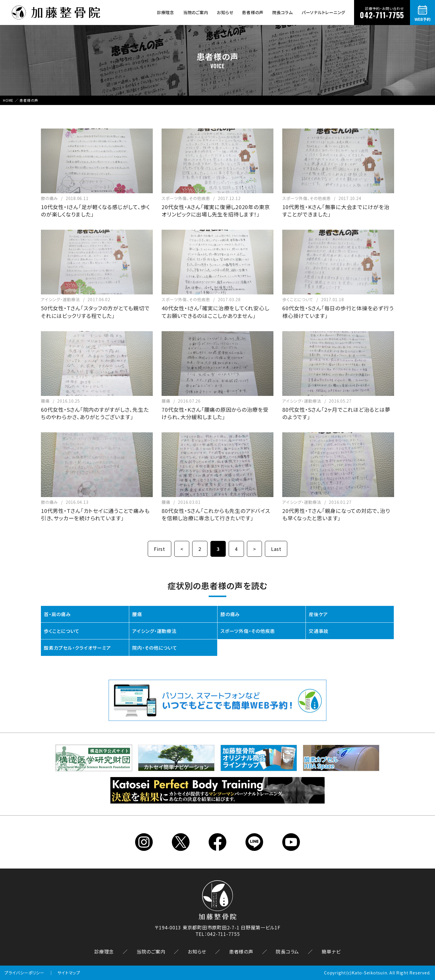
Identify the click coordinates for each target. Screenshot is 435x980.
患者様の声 (253, 12)
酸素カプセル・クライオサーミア (77, 648)
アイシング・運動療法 (154, 631)
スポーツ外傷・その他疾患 (248, 631)
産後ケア (318, 614)
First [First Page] (160, 549)
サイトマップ (69, 973)
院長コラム (283, 12)
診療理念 (166, 12)
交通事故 (319, 631)
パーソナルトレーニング (323, 12)
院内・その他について (155, 648)
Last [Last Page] (276, 549)
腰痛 (137, 614)
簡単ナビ (331, 951)
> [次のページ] (255, 549)
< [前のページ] (182, 549)
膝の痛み (230, 614)
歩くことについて (62, 631)
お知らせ (225, 12)
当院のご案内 (196, 12)
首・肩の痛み (57, 614)
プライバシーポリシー (24, 973)
